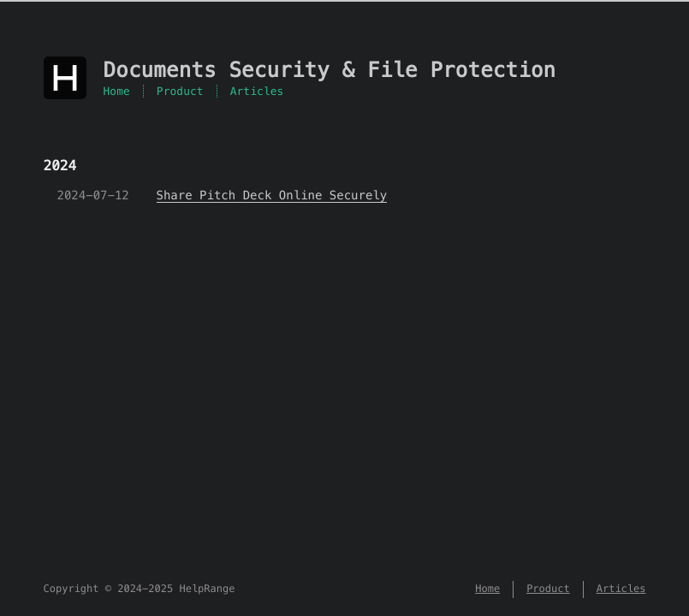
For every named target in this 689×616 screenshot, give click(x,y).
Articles (257, 91)
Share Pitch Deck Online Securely (272, 195)
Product (180, 91)
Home (117, 91)
